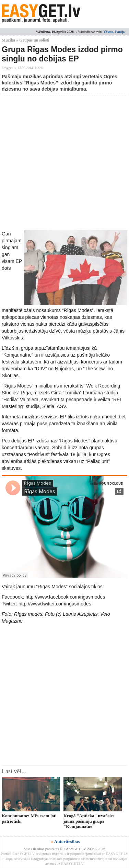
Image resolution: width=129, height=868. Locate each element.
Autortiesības (67, 841)
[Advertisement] (64, 162)
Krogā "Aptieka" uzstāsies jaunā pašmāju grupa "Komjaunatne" (89, 821)
